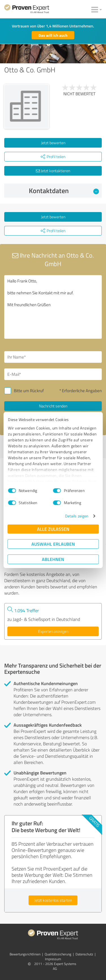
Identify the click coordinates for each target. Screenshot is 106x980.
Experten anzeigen (53, 631)
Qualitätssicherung (58, 954)
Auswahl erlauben (53, 544)
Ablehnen (53, 559)
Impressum (53, 959)
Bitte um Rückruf (29, 391)
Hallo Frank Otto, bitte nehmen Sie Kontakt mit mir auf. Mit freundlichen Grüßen (53, 307)
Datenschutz (84, 954)
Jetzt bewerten (53, 143)
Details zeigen (77, 516)
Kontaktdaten (64, 191)
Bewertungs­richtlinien (25, 954)
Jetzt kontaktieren (53, 171)
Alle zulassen (53, 529)
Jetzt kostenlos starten (53, 900)
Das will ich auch (53, 35)
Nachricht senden (53, 406)
